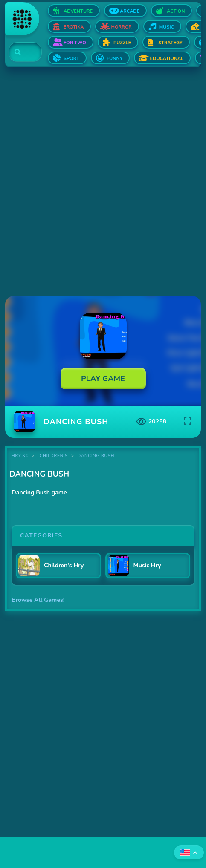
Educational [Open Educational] (167, 59)
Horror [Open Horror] (121, 27)
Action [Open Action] (176, 11)
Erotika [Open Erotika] (74, 27)
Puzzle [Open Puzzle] (122, 43)
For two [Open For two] (75, 43)
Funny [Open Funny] (115, 59)
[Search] (20, 52)
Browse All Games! (38, 600)
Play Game (103, 379)
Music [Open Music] (167, 27)
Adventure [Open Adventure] (78, 11)
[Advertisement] (103, 183)
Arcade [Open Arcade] (130, 11)
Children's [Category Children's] (54, 456)
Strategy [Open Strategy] (170, 43)
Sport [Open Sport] (71, 59)
